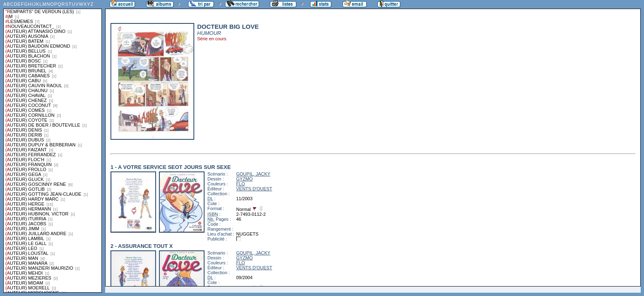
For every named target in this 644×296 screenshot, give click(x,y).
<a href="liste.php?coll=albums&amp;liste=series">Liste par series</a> (53, 146)
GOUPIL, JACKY (253, 174)
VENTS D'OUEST (254, 189)
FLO (240, 184)
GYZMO (244, 179)
